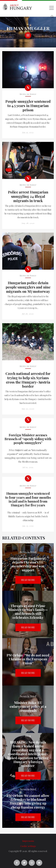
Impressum (28, 841)
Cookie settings (28, 846)
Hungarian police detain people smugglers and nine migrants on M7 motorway (28, 287)
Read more (28, 580)
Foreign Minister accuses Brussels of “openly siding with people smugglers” (28, 439)
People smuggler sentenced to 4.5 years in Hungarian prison (28, 106)
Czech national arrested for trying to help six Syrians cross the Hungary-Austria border (28, 380)
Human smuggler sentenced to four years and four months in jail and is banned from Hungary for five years (28, 499)
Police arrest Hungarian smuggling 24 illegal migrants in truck (28, 196)
